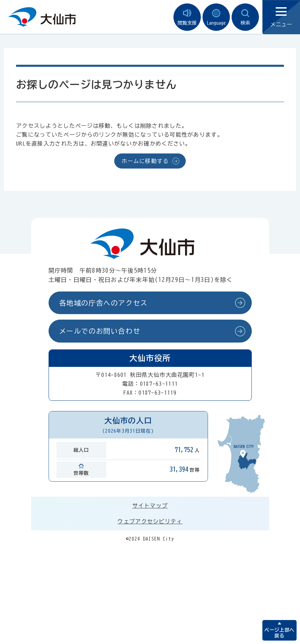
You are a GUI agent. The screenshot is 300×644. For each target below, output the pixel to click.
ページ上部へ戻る (279, 633)
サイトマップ (150, 506)
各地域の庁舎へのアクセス (103, 303)
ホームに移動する (145, 161)
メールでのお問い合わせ (100, 331)
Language (216, 17)
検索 (245, 17)
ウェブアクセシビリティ (150, 521)
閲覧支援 (187, 17)
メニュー (281, 17)
